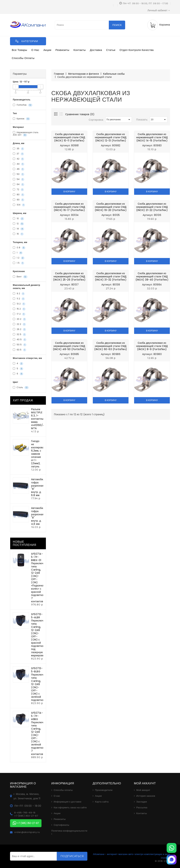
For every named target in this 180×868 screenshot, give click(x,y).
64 (19, 185)
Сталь (21, 388)
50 (19, 174)
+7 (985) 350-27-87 (26, 816)
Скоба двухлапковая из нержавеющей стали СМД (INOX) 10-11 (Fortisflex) (69, 137)
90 (19, 200)
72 (18, 190)
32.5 (19, 335)
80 (19, 195)
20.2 (19, 319)
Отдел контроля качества (137, 50)
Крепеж (21, 119)
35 (18, 149)
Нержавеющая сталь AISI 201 (26, 134)
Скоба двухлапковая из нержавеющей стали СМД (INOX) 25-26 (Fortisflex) (69, 276)
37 (18, 154)
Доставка (96, 50)
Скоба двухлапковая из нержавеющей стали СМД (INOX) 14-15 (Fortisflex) (152, 137)
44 (19, 164)
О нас (35, 50)
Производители (104, 790)
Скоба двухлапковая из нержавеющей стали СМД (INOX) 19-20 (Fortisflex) (111, 207)
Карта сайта (102, 802)
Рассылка (142, 808)
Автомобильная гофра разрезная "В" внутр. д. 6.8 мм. (41, 487)
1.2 (19, 258)
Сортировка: (96, 120)
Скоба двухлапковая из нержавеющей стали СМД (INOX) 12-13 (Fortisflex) (111, 137)
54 (19, 179)
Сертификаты (62, 825)
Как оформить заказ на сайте (70, 808)
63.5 (20, 350)
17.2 (19, 314)
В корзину (69, 192)
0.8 (19, 248)
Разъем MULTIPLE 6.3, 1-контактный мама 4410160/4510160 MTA (42, 419)
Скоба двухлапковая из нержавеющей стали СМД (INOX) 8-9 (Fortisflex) (152, 346)
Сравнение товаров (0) (80, 114)
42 (18, 159)
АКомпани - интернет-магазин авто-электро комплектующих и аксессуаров (131, 856)
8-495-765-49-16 (25, 813)
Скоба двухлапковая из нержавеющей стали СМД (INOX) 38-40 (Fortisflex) (152, 276)
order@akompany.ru (27, 832)
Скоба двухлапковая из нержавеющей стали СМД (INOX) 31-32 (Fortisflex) (111, 276)
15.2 (19, 309)
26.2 (19, 329)
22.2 (19, 324)
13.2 (19, 304)
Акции (47, 50)
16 (18, 234)
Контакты (80, 50)
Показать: (142, 120)
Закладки (142, 802)
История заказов (146, 796)
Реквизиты (62, 50)
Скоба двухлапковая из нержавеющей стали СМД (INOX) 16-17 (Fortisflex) (69, 207)
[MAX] (172, 860)
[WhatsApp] (172, 848)
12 (18, 224)
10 (18, 219)
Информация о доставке (68, 802)
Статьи (111, 50)
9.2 (19, 294)
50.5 (20, 345)
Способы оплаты (23, 58)
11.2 (19, 299)
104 (19, 205)
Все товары (19, 50)
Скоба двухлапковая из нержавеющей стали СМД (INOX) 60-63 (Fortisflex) (111, 346)
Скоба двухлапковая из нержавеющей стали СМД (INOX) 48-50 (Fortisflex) (69, 346)
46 (19, 169)
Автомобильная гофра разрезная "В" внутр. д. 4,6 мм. (41, 516)
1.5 (18, 263)
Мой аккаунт (143, 790)
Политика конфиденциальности (69, 831)
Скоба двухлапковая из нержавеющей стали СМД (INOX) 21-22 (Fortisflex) (152, 207)
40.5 (20, 340)
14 (18, 229)
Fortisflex (23, 105)
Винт (20, 277)
